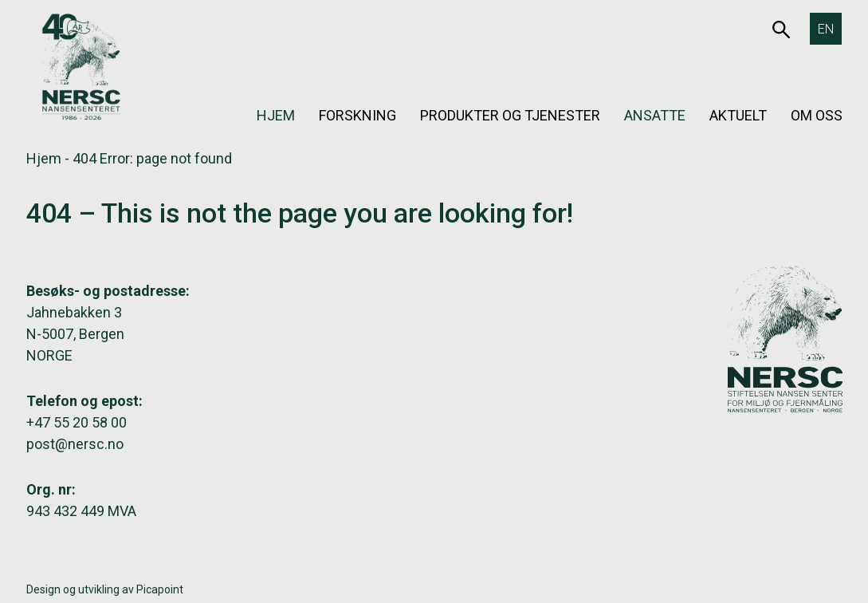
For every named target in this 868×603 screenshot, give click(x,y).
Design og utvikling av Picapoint (105, 589)
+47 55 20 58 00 (77, 422)
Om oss (817, 115)
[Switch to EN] (826, 29)
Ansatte (655, 115)
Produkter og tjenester (510, 115)
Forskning (357, 115)
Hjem (276, 115)
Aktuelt (738, 115)
